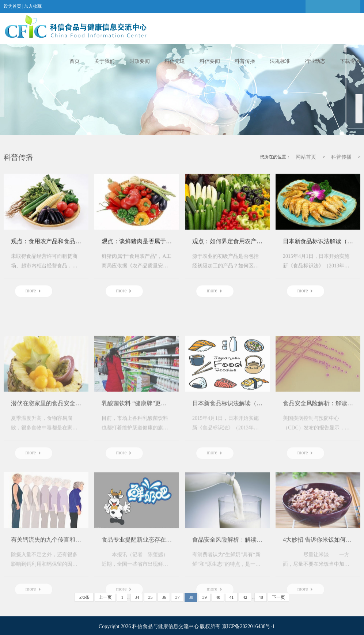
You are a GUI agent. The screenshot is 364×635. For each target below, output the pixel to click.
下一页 (278, 597)
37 (177, 597)
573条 (84, 597)
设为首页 (12, 6)
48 (261, 597)
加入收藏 (33, 6)
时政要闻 (140, 61)
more (34, 296)
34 (137, 597)
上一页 (105, 597)
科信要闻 (210, 61)
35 (150, 597)
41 (231, 597)
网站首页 (306, 157)
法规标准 (280, 61)
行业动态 (315, 61)
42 (245, 597)
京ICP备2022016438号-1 (248, 626)
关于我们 (105, 61)
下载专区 (350, 61)
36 (164, 597)
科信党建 (175, 61)
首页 (75, 61)
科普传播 (245, 61)
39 (204, 597)
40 (218, 597)
